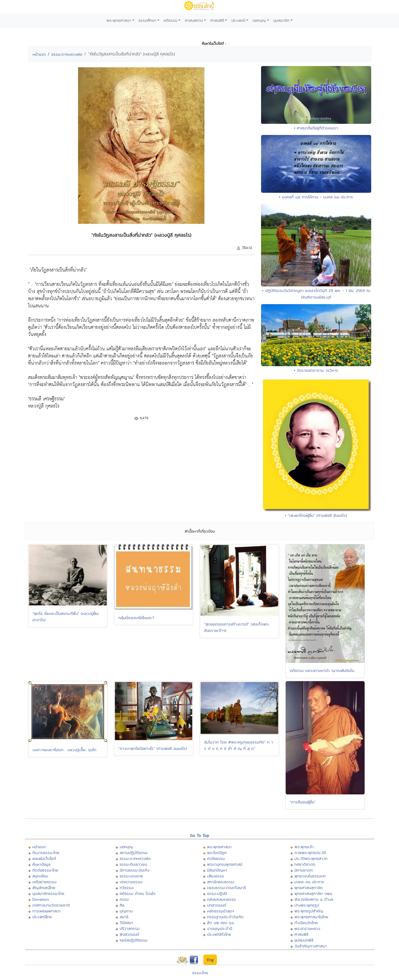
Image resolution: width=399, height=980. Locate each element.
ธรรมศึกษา (147, 20)
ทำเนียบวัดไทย (306, 923)
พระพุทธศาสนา (119, 20)
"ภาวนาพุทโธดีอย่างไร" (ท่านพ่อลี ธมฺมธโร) (153, 748)
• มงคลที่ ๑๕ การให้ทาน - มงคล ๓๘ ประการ (316, 197)
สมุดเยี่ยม (40, 876)
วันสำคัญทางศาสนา (311, 946)
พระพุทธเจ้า (304, 847)
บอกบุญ (259, 20)
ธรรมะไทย (200, 973)
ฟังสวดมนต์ (129, 934)
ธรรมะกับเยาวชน (133, 864)
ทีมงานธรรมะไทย (46, 853)
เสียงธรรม (216, 876)
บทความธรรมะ (131, 882)
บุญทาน (126, 911)
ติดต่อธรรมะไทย (45, 870)
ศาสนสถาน (194, 20)
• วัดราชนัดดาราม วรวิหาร (316, 370)
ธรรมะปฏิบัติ (217, 893)
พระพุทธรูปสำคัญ (309, 911)
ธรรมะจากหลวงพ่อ (67, 54)
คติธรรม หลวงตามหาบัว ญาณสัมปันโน (322, 670)
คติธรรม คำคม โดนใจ (138, 893)
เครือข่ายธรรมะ (45, 882)
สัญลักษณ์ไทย (44, 888)
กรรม (124, 899)
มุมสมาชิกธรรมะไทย (48, 893)
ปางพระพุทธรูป (307, 905)
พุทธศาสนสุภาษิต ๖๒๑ (313, 893)
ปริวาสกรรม (130, 928)
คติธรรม (171, 20)
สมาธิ (124, 917)
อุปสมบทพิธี (304, 940)
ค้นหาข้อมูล (41, 864)
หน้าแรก (39, 54)
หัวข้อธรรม (216, 858)
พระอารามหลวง (307, 928)
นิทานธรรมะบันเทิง (135, 870)
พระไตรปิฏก (217, 853)
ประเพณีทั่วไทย (219, 934)
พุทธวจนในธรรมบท (310, 876)
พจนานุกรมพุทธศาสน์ (225, 864)
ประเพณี (238, 20)
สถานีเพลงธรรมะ (221, 882)
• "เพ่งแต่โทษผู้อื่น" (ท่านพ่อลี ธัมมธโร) (316, 515)
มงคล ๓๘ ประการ (309, 882)
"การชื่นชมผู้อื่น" (303, 802)
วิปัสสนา (126, 923)
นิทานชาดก (304, 870)
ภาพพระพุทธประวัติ (310, 853)
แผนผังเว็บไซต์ (44, 858)
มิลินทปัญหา (217, 870)
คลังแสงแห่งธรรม (221, 899)
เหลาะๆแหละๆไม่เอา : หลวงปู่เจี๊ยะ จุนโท (64, 750)
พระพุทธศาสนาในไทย (311, 917)
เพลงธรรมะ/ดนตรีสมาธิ (227, 888)
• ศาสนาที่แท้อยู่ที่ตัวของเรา (316, 128)
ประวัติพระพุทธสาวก (311, 858)
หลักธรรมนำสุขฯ (221, 911)
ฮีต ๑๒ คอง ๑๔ (220, 923)
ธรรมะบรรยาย (131, 876)
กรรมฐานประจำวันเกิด (225, 917)
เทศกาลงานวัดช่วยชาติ (51, 905)
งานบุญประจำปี (220, 928)
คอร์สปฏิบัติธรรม (134, 940)
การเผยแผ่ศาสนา (46, 911)
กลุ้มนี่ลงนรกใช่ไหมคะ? (136, 618)
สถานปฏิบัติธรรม (134, 853)
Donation (41, 899)
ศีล (122, 905)
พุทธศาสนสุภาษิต (309, 888)
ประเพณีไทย (42, 917)
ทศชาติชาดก (305, 864)
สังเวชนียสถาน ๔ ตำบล (314, 899)
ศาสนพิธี (217, 20)
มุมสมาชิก (281, 20)
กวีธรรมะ (127, 888)
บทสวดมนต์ (217, 905)
